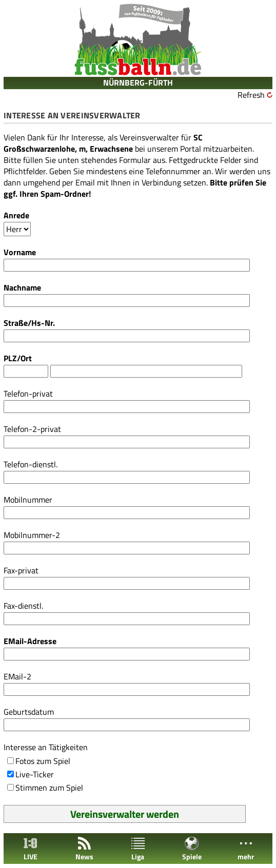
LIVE (30, 849)
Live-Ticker (35, 774)
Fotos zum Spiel (43, 761)
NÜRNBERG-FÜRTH (138, 82)
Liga (138, 849)
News (84, 849)
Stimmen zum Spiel (49, 788)
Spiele (192, 849)
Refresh (251, 95)
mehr (246, 849)
